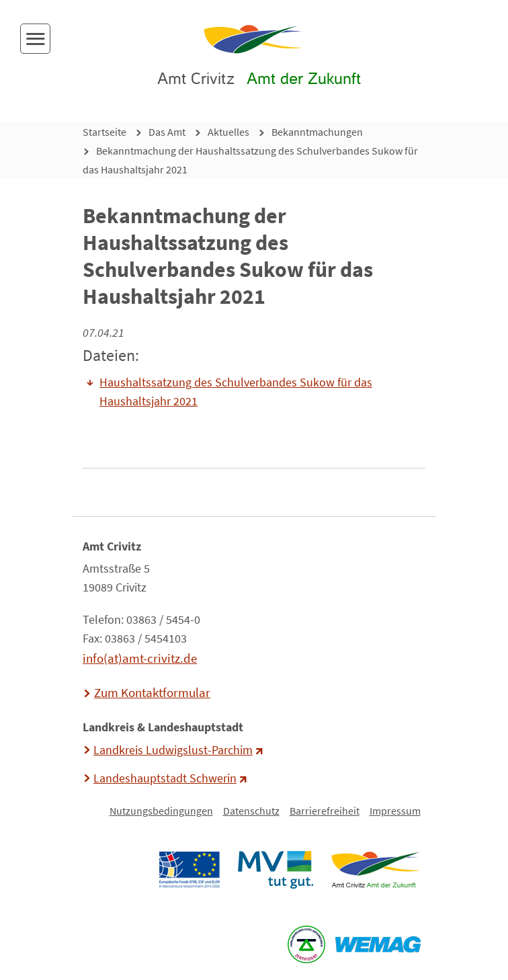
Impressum (395, 811)
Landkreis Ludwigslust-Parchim (173, 750)
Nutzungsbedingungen (161, 811)
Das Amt (167, 132)
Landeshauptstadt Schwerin (165, 778)
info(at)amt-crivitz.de (140, 658)
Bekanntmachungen (317, 132)
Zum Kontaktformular (152, 692)
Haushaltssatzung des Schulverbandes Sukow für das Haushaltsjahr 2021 (236, 392)
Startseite (104, 132)
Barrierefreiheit (325, 811)
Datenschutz (251, 811)
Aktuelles (228, 132)
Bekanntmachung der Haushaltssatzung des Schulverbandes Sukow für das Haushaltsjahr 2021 (250, 160)
